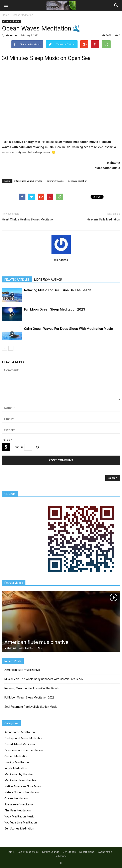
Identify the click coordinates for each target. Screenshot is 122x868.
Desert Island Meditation (20, 744)
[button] (116, 5)
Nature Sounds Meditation (22, 792)
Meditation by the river (19, 774)
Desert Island (87, 852)
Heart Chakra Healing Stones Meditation (28, 219)
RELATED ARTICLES (17, 280)
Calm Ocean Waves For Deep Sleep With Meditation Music (68, 329)
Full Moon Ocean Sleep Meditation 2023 (55, 309)
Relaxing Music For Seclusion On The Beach (58, 290)
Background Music (28, 852)
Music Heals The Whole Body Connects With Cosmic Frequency (44, 679)
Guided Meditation (16, 756)
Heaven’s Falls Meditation (103, 219)
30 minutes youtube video (28, 181)
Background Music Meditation (24, 738)
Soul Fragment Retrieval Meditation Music (31, 707)
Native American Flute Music (23, 786)
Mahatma (12, 35)
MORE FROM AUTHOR (48, 280)
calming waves (55, 181)
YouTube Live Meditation (21, 822)
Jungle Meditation (16, 768)
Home (6, 15)
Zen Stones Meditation (19, 828)
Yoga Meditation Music (19, 816)
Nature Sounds (51, 852)
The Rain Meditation (18, 810)
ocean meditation (78, 181)
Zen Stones (69, 852)
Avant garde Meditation (20, 732)
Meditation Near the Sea (20, 780)
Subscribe (61, 856)
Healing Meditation (17, 762)
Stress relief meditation (19, 804)
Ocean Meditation (12, 21)
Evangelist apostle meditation (24, 750)
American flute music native (36, 642)
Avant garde (105, 852)
